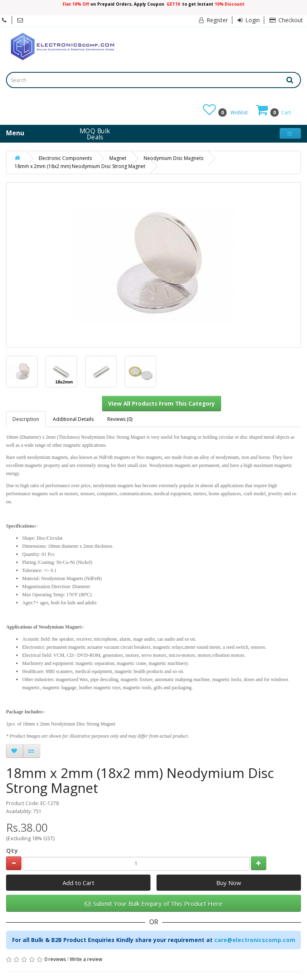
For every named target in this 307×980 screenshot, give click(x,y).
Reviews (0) (120, 419)
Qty (12, 850)
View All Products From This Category (162, 404)
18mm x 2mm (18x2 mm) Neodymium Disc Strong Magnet (80, 166)
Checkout (286, 20)
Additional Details (73, 419)
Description (26, 419)
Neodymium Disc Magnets (173, 158)
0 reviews (55, 959)
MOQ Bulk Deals (95, 134)
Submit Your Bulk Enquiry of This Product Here (153, 903)
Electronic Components (65, 158)
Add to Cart (78, 883)
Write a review (86, 959)
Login (249, 20)
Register (213, 20)
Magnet (118, 158)
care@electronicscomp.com (255, 940)
